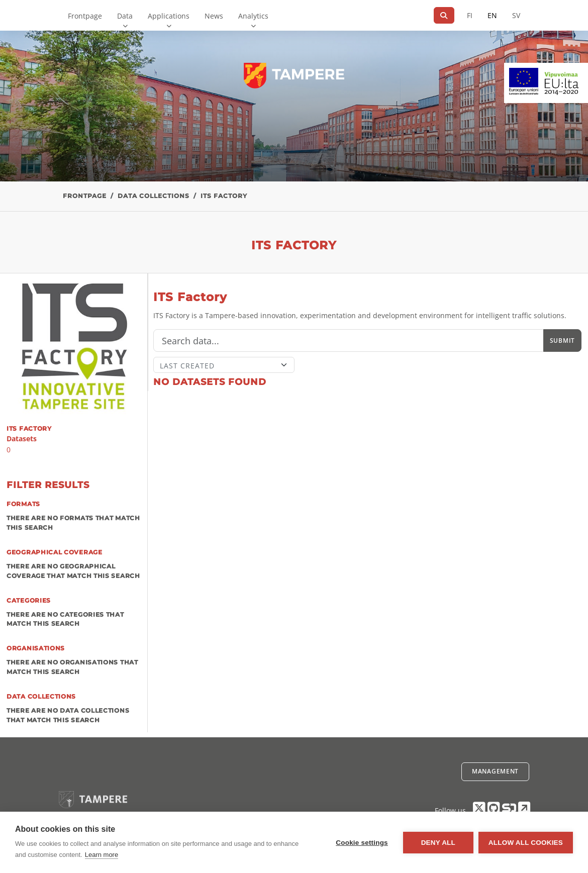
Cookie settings (362, 843)
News (214, 16)
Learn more (102, 855)
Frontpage (85, 16)
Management (495, 771)
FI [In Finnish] (470, 15)
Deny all (438, 843)
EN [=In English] (492, 15)
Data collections (154, 196)
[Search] (444, 15)
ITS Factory (224, 196)
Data (125, 16)
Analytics (253, 16)
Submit (562, 341)
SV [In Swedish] (516, 15)
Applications (169, 16)
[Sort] (224, 365)
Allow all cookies (526, 843)
